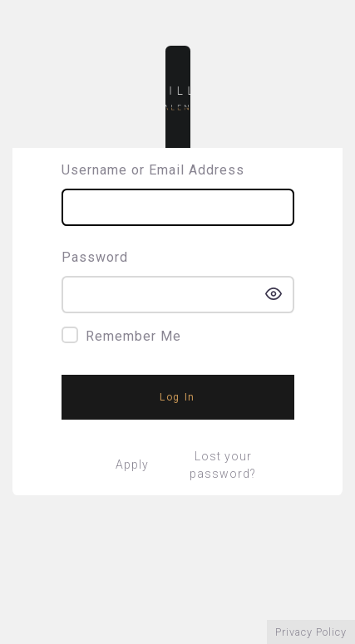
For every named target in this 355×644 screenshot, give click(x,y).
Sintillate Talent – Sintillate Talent (178, 97)
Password (95, 257)
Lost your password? (223, 465)
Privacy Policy (311, 632)
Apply (132, 465)
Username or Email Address (153, 170)
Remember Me (133, 336)
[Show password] (274, 295)
